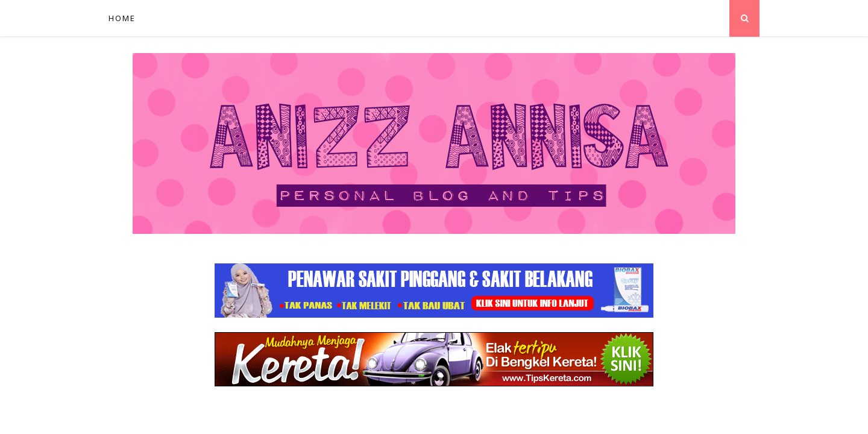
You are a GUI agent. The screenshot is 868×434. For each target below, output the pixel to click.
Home (122, 18)
